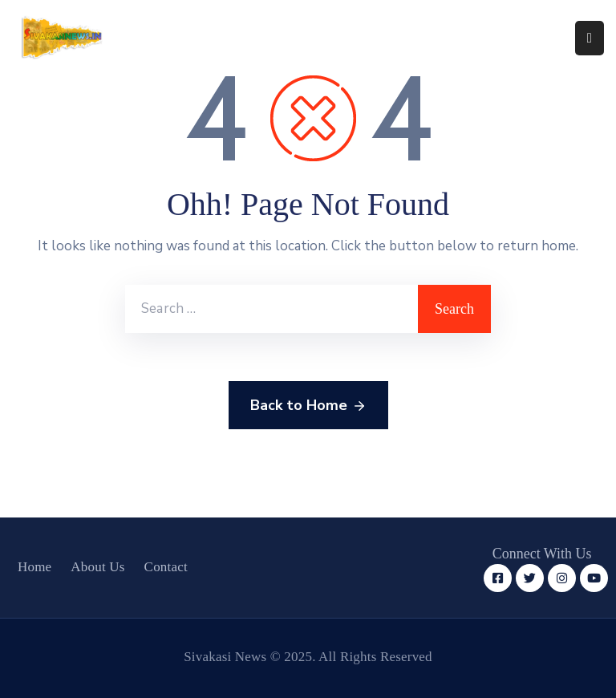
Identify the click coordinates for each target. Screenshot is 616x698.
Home (34, 567)
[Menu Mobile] (590, 38)
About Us (97, 567)
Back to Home (308, 406)
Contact (166, 567)
